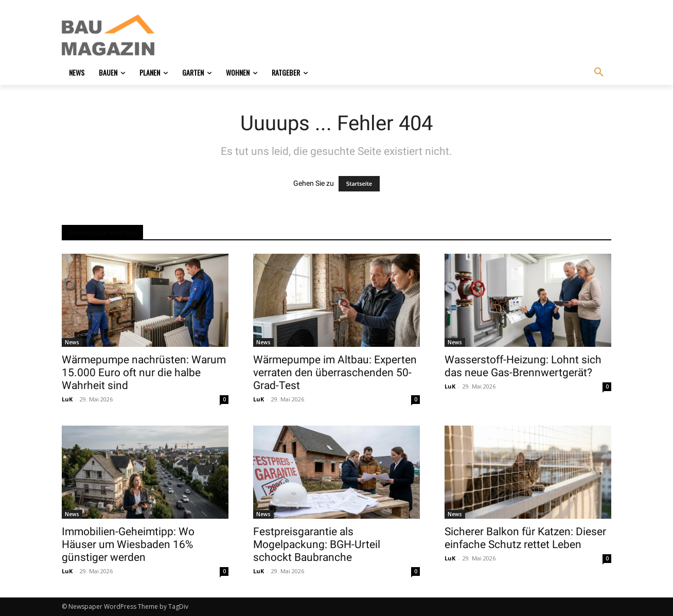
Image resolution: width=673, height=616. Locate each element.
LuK (67, 399)
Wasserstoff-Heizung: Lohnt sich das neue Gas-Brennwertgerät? (523, 366)
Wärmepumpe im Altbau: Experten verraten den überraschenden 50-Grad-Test (335, 373)
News (72, 342)
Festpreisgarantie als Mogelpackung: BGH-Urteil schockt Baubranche (317, 544)
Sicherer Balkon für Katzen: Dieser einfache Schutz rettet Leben (525, 538)
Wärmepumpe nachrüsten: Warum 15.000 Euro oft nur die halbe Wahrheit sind (144, 373)
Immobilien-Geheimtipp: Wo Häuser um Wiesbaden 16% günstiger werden (128, 544)
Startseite (359, 184)
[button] (599, 73)
